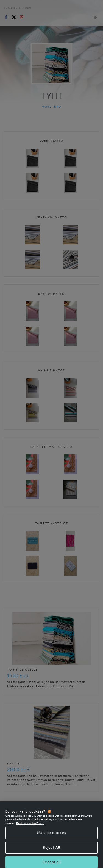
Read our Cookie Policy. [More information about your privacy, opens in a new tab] (30, 832)
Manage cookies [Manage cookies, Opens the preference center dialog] (52, 842)
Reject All (51, 856)
